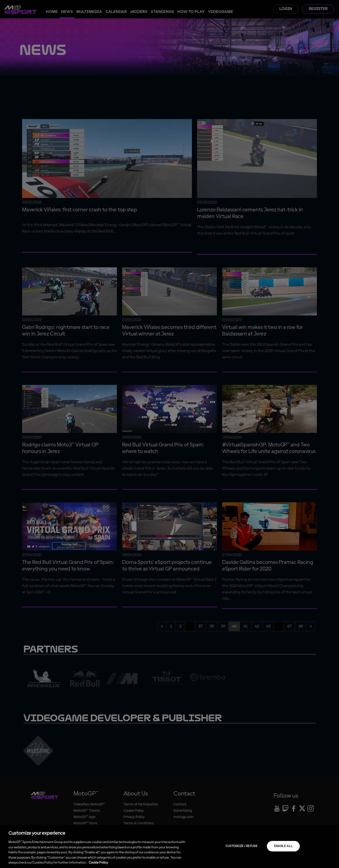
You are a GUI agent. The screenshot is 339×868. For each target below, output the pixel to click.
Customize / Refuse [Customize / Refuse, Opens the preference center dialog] (241, 846)
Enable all (283, 846)
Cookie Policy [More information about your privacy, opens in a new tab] (98, 863)
